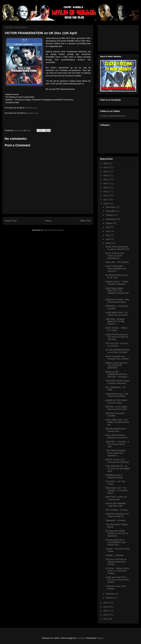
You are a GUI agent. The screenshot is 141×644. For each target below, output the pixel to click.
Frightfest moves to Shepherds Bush (114, 476)
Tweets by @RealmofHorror (113, 116)
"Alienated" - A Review (115, 520)
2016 (106, 204)
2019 (106, 192)
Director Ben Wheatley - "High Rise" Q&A (116, 505)
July (108, 227)
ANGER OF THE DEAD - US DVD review (117, 402)
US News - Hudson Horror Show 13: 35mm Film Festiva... (117, 571)
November (111, 211)
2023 (106, 175)
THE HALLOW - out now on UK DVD (117, 345)
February (110, 594)
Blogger (100, 638)
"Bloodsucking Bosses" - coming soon (116, 430)
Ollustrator (81, 638)
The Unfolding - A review (116, 510)
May (108, 235)
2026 (106, 163)
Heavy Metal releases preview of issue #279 (116, 436)
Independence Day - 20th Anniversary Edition (117, 395)
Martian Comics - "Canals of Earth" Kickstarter (117, 283)
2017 (106, 200)
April (108, 239)
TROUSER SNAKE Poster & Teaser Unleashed (117, 382)
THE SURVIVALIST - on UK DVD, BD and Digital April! (117, 469)
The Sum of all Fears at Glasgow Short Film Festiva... (116, 562)
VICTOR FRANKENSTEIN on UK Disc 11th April (117, 351)
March (109, 243)
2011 (106, 619)
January (110, 598)
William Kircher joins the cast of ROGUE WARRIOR (116, 365)
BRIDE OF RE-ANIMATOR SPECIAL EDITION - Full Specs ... (117, 374)
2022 (106, 179)
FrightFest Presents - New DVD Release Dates (117, 301)
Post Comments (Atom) (54, 230)
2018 (106, 195)
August (109, 223)
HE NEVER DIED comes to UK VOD (117, 276)
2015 (106, 603)
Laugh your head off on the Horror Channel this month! (117, 580)
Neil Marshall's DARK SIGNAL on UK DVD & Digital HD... (117, 533)
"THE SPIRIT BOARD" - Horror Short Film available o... (116, 453)
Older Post (85, 221)
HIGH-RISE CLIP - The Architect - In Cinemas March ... (117, 490)
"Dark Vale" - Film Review (117, 262)
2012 (106, 615)
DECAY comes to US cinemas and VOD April (117, 461)
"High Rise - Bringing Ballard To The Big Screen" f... (115, 322)
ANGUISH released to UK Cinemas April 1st (117, 515)
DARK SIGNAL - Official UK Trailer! (116, 329)
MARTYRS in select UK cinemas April (116, 498)
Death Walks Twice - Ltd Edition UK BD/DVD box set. (117, 422)
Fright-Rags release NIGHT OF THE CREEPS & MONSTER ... (117, 292)
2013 (106, 611)
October (110, 215)
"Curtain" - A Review (114, 555)
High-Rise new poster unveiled (115, 414)
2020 (106, 188)
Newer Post (11, 221)
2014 (106, 607)
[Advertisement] (113, 37)
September (111, 219)
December (111, 207)
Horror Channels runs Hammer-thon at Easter (117, 358)
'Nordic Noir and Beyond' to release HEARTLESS (117, 248)
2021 (106, 183)
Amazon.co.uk (31, 108)
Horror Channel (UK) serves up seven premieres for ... (115, 256)
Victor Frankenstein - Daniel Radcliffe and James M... (116, 269)
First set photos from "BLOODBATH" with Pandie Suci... (116, 542)
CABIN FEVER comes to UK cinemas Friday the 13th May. (117, 337)
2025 (106, 167)
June (108, 231)
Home (48, 221)
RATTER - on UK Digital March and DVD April (116, 408)
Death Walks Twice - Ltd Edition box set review (116, 314)
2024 (106, 172)
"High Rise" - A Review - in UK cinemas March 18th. (117, 444)
